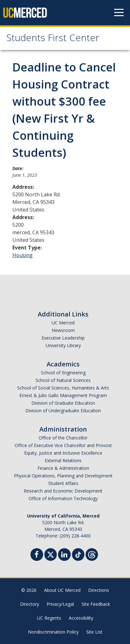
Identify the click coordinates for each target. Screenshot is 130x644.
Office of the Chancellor (63, 438)
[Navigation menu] (119, 13)
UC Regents (49, 618)
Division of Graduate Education (63, 403)
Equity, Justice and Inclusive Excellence (63, 453)
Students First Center (53, 39)
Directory (29, 604)
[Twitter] (51, 554)
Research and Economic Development (63, 491)
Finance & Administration (63, 468)
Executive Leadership (63, 338)
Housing (23, 255)
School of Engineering (63, 373)
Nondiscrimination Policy (53, 632)
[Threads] (92, 554)
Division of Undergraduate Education (63, 411)
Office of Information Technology (63, 498)
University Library (63, 345)
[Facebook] (37, 555)
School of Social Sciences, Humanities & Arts (63, 388)
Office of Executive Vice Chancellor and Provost (63, 445)
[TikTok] (78, 554)
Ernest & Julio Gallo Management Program (63, 395)
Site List (94, 632)
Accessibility (81, 618)
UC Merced (63, 323)
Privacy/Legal (60, 604)
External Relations (63, 460)
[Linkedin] (64, 555)
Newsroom (63, 330)
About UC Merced (62, 590)
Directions (99, 590)
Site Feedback (96, 604)
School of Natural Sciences (63, 380)
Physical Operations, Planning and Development (63, 476)
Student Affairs (63, 483)
